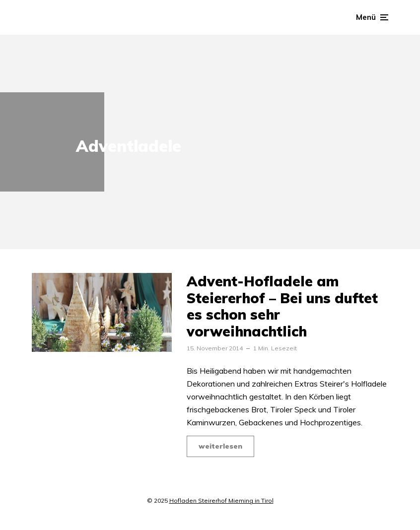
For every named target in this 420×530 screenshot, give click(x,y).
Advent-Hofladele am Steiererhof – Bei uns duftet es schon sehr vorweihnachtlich (282, 306)
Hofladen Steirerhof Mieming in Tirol (221, 500)
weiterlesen (220, 446)
